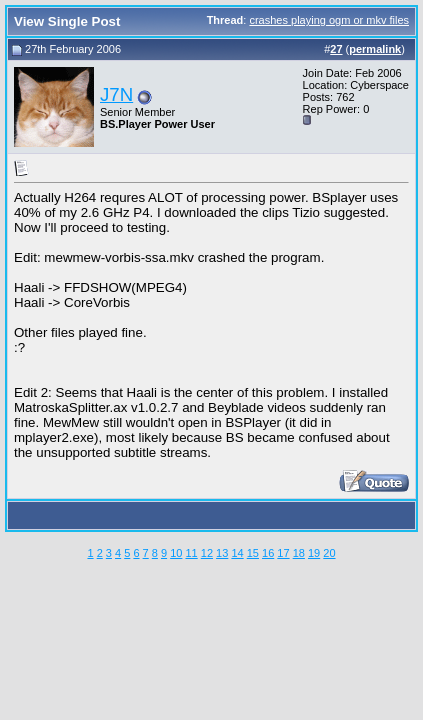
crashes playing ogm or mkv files (329, 20)
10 (176, 553)
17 (283, 553)
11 (191, 553)
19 (314, 553)
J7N (116, 94)
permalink (375, 49)
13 (222, 553)
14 (237, 553)
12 (207, 553)
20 (329, 553)
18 (299, 553)
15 (253, 553)
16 (268, 553)
